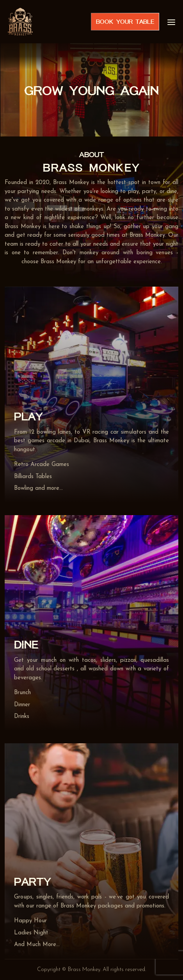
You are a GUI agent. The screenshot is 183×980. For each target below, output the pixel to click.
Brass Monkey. (84, 970)
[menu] (171, 22)
